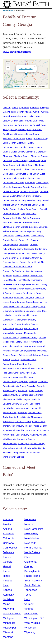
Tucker (28, 426)
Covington (17, 187)
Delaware (9, 552)
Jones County (36, 293)
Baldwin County (10, 121)
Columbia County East (13, 183)
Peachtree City (24, 364)
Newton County (19, 351)
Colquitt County (33, 178)
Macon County (29, 320)
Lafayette (29, 298)
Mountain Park (39, 346)
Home (5, 11)
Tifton (28, 421)
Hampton (38, 271)
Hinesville (7, 284)
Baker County (35, 116)
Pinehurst (20, 373)
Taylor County (9, 417)
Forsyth (6, 240)
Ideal (5, 289)
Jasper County (39, 289)
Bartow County (25, 125)
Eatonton (28, 222)
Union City (30, 430)
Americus (35, 107)
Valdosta (34, 435)
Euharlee (43, 227)
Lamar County (9, 302)
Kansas (7, 590)
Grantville (37, 258)
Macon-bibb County (12, 324)
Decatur (6, 200)
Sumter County (10, 413)
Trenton (6, 426)
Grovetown (8, 267)
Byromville (22, 143)
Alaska (7, 524)
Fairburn (7, 231)
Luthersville (8, 320)
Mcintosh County (11, 337)
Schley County (35, 390)
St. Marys (24, 404)
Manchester (8, 328)
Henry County (23, 280)
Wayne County (37, 444)
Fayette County (34, 231)
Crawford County (11, 192)
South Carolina (33, 581)
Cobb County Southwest (14, 174)
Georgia (11, 11)
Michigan (8, 618)
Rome (23, 386)
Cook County (42, 183)
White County (38, 448)
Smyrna (27, 399)
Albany (15, 107)
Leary (5, 306)
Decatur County (26, 68)
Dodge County (9, 209)
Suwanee (22, 413)
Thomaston (36, 417)
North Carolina (33, 548)
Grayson (7, 262)
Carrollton (30, 152)
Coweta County (30, 187)
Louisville (7, 315)
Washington (24, 444)
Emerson (33, 227)
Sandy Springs (10, 390)
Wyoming (30, 632)
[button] (26, 74)
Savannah (23, 390)
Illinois (7, 576)
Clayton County (20, 161)
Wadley (16, 439)
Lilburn (6, 311)
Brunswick (20, 134)
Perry (24, 368)
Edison (36, 222)
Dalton (13, 196)
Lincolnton (20, 311)
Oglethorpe (24, 355)
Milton (18, 342)
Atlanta (28, 112)
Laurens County (25, 302)
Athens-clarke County (13, 112)
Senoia (40, 395)
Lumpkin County (30, 315)
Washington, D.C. (35, 618)
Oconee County (10, 355)
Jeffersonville (9, 293)
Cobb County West (36, 174)
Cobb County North (12, 165)
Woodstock (35, 452)
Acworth (7, 107)
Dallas (6, 196)
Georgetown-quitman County (16, 253)
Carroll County (18, 152)
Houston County (40, 284)
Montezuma (36, 342)
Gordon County (24, 258)
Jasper (28, 289)
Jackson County (16, 289)
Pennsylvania (32, 571)
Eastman (18, 222)
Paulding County (28, 359)
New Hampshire (34, 529)
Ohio (27, 557)
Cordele (7, 187)
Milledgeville (9, 342)
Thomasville (8, 421)
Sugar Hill (36, 408)
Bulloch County (41, 138)
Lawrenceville (40, 302)
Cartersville (41, 152)
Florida (7, 557)
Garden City (41, 249)
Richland (33, 382)
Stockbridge (8, 408)
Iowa (6, 585)
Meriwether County (29, 337)
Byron (31, 143)
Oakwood (42, 351)
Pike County (8, 373)
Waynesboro (9, 448)
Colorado (8, 543)
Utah (27, 599)
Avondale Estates (19, 116)
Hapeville (7, 275)
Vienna (43, 435)
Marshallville (9, 333)
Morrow (27, 346)
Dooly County (32, 209)
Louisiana (9, 599)
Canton (39, 147)
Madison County (30, 324)
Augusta (45, 112)
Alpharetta (24, 107)
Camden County (27, 147)
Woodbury (24, 452)
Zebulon (21, 457)
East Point (8, 222)
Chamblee (8, 156)
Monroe (26, 342)
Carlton (6, 152)
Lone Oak (41, 311)
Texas (28, 595)
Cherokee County (39, 156)
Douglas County (28, 214)
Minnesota (9, 623)
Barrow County (10, 125)
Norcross (32, 351)
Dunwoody (35, 218)
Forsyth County (18, 240)
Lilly (12, 311)
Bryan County (33, 134)
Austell (7, 116)
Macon (18, 320)
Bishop (6, 130)
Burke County (9, 143)
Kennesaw (19, 298)
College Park (18, 178)
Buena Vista (19, 138)
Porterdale (30, 373)
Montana (8, 637)
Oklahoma (30, 562)
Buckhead (7, 138)
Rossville (31, 386)
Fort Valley (24, 245)
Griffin (41, 262)
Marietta (19, 328)
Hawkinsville (36, 275)
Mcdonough (30, 333)
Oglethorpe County (39, 355)
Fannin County (19, 231)
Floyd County (37, 236)
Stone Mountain (23, 408)
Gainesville (29, 249)
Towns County (38, 421)
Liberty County (38, 306)
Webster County (23, 448)
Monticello (8, 346)
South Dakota (32, 585)
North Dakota (32, 552)
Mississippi (9, 628)
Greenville (32, 262)
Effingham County (11, 227)
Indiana (7, 581)
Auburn (36, 112)
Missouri (8, 632)
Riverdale (43, 382)
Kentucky (8, 595)
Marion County (31, 328)
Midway (42, 337)
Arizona (7, 529)
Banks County (25, 121)
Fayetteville (8, 236)
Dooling (21, 209)
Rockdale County (11, 386)
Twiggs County (40, 426)
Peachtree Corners (12, 368)
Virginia (29, 609)
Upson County (22, 435)
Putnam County (10, 382)
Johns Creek (22, 293)
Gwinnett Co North (23, 267)
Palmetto (15, 359)
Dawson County (33, 196)
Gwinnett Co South (12, 271)
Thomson (20, 421)
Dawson (21, 196)
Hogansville (25, 284)
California (9, 538)
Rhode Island (32, 576)
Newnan (7, 351)
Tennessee (31, 590)
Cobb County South (12, 169)
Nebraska (30, 519)
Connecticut (10, 548)
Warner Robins (10, 444)
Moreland (18, 346)
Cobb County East (37, 161)
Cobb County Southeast (34, 169)
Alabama (8, 519)
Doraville (44, 209)
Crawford (43, 187)
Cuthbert (44, 192)
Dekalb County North (13, 205)
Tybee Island (9, 430)
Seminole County (27, 395)
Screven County (10, 395)
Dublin (18, 218)
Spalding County (11, 404)
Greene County (19, 262)
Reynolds (23, 382)
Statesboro (35, 404)
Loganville (31, 311)
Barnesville (38, 121)
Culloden (24, 192)
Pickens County (35, 368)
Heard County (9, 280)
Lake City (39, 298)
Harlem (26, 275)
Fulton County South (12, 249)
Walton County (28, 439)
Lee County (14, 306)
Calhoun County (10, 147)
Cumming (34, 192)
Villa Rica (7, 439)
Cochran (7, 178)
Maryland (8, 609)
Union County (42, 430)
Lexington (26, 306)
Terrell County (23, 417)
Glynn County (9, 258)
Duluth (26, 218)
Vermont (29, 604)
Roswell (40, 386)
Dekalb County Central (38, 200)
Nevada (29, 524)
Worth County (9, 457)
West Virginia (32, 623)
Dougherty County (11, 214)
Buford (29, 138)
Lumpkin (17, 315)
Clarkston (7, 161)
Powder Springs (10, 377)
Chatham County (22, 156)
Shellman (7, 399)
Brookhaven (8, 134)
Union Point (9, 435)
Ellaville (24, 227)
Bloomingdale (25, 130)
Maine (7, 604)
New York (30, 543)
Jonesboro (8, 298)
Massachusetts (12, 613)
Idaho (6, 571)
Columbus (30, 183)
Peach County (9, 364)
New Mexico (32, 538)
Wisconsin (30, 628)
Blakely (14, 130)
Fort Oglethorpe (10, 245)
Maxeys (19, 333)
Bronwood (37, 130)
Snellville (36, 399)
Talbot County (35, 413)
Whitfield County (10, 452)
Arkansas (8, 533)
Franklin (34, 245)
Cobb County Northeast (33, 165)
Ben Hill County (40, 125)
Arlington (44, 107)
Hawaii (7, 566)
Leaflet (17, 86)
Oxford (7, 359)
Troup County (18, 426)
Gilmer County (38, 253)
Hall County (27, 271)
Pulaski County (26, 377)
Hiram (16, 284)
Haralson (17, 275)
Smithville (17, 399)
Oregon (29, 566)
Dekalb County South (34, 205)
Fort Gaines (32, 240)
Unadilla (20, 430)
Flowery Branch (22, 236)
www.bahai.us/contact (17, 52)
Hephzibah (36, 280)
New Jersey (31, 533)
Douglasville (9, 218)
